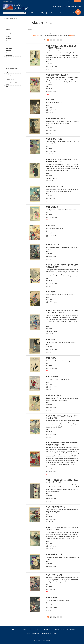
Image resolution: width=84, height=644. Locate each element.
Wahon (33, 13)
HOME (5, 19)
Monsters (8, 77)
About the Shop (57, 6)
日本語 (70, 1)
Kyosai (8, 43)
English (77, 1)
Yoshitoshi (9, 34)
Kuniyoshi (8, 36)
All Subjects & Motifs (12, 91)
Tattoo (7, 84)
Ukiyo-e (44, 13)
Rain (7, 72)
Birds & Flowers (10, 80)
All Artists (12, 62)
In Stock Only (65, 36)
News (63, 6)
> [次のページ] (61, 40)
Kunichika (8, 46)
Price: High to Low (55, 36)
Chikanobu (9, 48)
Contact (79, 6)
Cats (7, 87)
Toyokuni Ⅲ (9, 55)
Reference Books (63, 13)
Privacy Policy (42, 637)
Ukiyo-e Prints (10, 19)
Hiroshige (8, 51)
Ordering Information (71, 6)
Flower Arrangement (11, 82)
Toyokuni (8, 39)
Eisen (7, 53)
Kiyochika (8, 58)
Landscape (9, 75)
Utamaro (8, 41)
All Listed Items (75, 13)
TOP (13, 629)
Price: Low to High (44, 36)
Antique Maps (53, 13)
